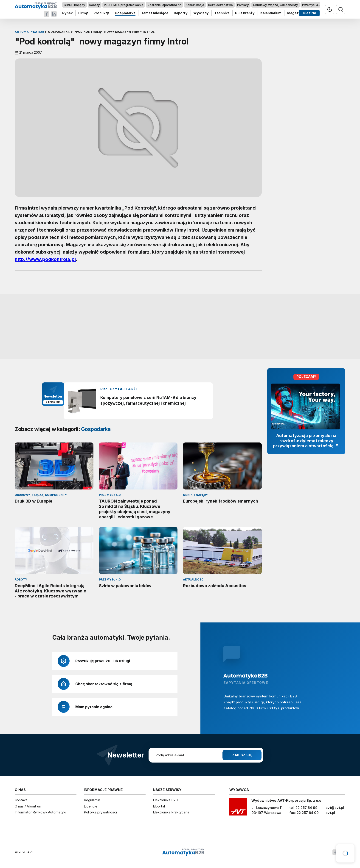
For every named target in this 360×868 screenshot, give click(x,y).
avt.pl (330, 813)
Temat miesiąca (155, 13)
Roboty (94, 5)
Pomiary (243, 5)
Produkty (101, 13)
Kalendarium (271, 13)
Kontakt (21, 800)
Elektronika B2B (165, 800)
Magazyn (295, 13)
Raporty (181, 13)
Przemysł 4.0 (311, 5)
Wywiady (201, 13)
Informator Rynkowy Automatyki (40, 812)
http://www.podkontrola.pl (45, 259)
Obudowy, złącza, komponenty (275, 5)
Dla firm (309, 13)
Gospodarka (125, 13)
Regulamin (92, 800)
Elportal (159, 806)
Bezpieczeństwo (221, 5)
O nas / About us (28, 806)
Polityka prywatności (100, 812)
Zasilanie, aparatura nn (165, 5)
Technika (222, 13)
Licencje (91, 806)
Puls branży (245, 13)
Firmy (83, 13)
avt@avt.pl (335, 808)
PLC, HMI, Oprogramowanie (124, 5)
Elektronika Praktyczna (171, 812)
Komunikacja (195, 5)
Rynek (67, 13)
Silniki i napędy (74, 5)
